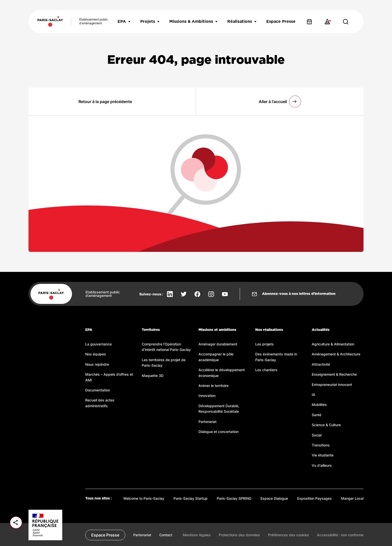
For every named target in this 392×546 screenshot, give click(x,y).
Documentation (98, 390)
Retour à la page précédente (105, 102)
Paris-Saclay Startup (190, 498)
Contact (166, 535)
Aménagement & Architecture (336, 354)
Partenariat (207, 422)
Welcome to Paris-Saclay (144, 498)
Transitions (321, 445)
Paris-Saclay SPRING (234, 498)
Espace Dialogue (274, 498)
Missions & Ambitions (193, 22)
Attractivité (321, 364)
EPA (124, 22)
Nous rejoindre (97, 364)
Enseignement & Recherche (334, 374)
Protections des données (239, 535)
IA (313, 395)
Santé (316, 415)
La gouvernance (98, 344)
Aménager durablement (218, 344)
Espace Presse (281, 22)
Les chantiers (266, 370)
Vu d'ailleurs (322, 465)
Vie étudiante (323, 455)
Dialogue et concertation (218, 432)
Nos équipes (96, 354)
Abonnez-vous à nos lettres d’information (299, 294)
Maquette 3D (153, 376)
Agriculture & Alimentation (333, 344)
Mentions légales (197, 535)
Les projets (264, 344)
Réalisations (242, 22)
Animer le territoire (213, 386)
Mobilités (319, 405)
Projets (150, 22)
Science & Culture (326, 425)
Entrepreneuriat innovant (332, 385)
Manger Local (352, 498)
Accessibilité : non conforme (340, 535)
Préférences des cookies (288, 535)
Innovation (207, 396)
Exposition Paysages (314, 498)
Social (317, 435)
